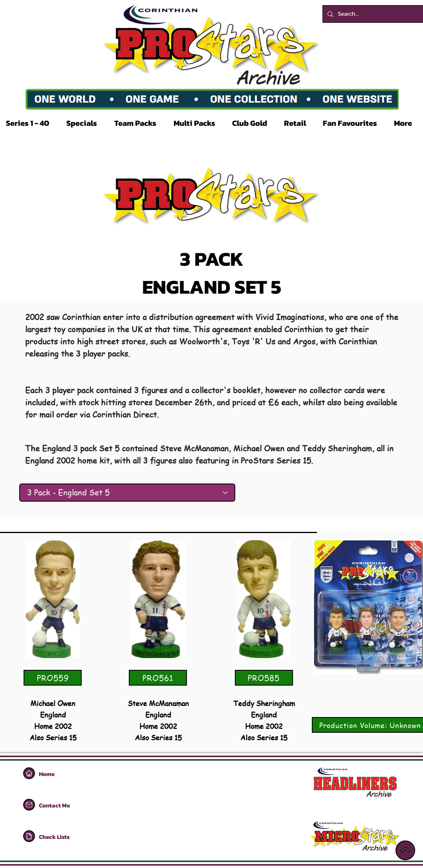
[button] (30, 123)
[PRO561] (158, 678)
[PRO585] (264, 678)
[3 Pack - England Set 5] (127, 493)
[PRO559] (53, 678)
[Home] (29, 773)
